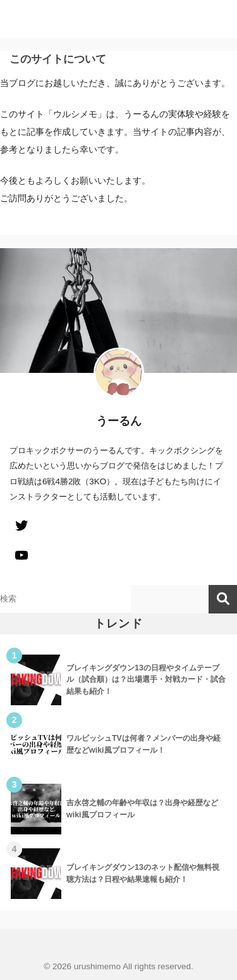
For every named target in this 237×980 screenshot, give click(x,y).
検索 (223, 599)
